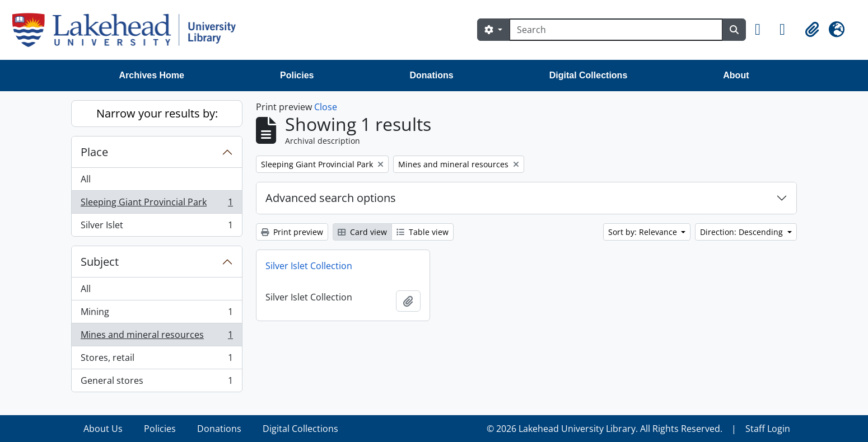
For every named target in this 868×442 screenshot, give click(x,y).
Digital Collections (589, 75)
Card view (362, 232)
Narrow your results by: (157, 113)
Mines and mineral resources (157, 337)
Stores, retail (157, 360)
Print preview (292, 232)
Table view (423, 232)
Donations (431, 75)
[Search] (616, 30)
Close (326, 107)
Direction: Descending (743, 232)
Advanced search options (331, 198)
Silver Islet (157, 227)
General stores (157, 383)
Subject (100, 262)
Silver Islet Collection (309, 266)
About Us (103, 429)
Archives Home (152, 75)
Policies (297, 75)
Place (94, 152)
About (736, 75)
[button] (763, 30)
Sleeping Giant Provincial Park (157, 204)
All (86, 179)
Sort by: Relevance (644, 232)
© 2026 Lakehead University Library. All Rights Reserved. (605, 429)
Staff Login (768, 429)
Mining (157, 314)
